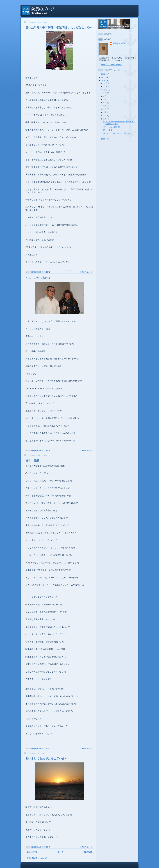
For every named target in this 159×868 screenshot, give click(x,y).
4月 (105, 109)
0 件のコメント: (88, 272)
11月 (106, 86)
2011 (103, 77)
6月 (105, 103)
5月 (105, 106)
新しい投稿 (32, 852)
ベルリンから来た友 (38, 278)
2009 (103, 139)
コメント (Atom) (39, 858)
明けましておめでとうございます (46, 759)
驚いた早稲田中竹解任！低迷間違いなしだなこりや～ (59, 27)
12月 (106, 83)
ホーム (60, 852)
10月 (106, 90)
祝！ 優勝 (32, 461)
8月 (105, 96)
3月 (105, 112)
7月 (105, 99)
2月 (105, 116)
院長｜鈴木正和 (119, 43)
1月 (105, 119)
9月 (105, 93)
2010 (103, 80)
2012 (103, 74)
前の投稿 (88, 852)
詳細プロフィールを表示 (111, 64)
